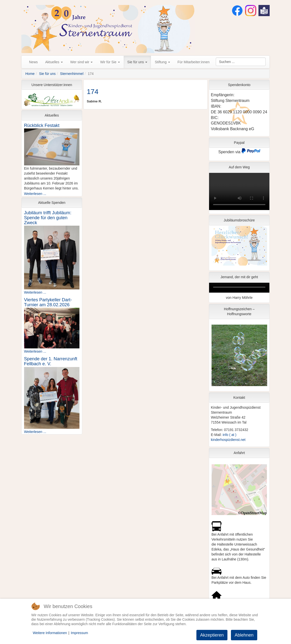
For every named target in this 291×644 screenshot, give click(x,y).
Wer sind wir (82, 62)
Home (30, 74)
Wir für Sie (110, 62)
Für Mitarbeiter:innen (194, 62)
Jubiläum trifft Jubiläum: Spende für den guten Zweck (48, 218)
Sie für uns (137, 62)
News (33, 62)
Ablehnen (244, 635)
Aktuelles (54, 62)
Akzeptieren (212, 635)
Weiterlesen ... (35, 194)
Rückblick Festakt (42, 125)
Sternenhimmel (72, 74)
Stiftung (162, 62)
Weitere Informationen (50, 633)
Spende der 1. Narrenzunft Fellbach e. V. (51, 361)
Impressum (79, 633)
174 (93, 92)
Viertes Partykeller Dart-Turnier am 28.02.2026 (48, 302)
